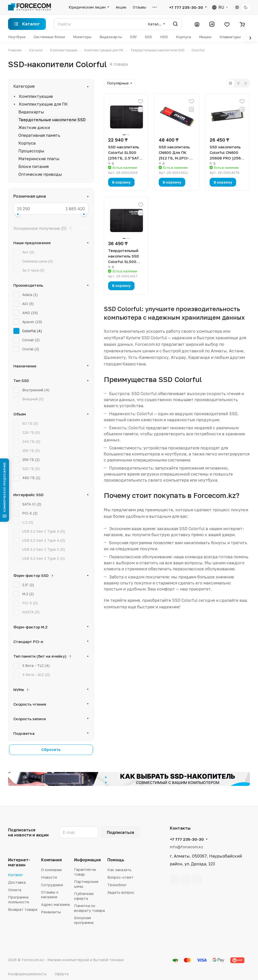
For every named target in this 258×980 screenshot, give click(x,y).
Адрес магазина (55, 904)
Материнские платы (39, 159)
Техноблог (117, 885)
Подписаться (120, 832)
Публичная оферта (84, 896)
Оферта (62, 974)
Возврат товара (23, 909)
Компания (51, 860)
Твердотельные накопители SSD (52, 120)
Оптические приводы (40, 174)
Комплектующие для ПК (43, 104)
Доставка (17, 882)
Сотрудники (52, 885)
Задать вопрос (121, 892)
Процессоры (31, 151)
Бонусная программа (84, 920)
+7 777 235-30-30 (186, 7)
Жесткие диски (34, 127)
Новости (49, 877)
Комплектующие (36, 96)
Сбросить (51, 749)
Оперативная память (39, 135)
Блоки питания (34, 166)
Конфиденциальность (27, 974)
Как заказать (119, 870)
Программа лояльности (19, 899)
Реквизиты (51, 912)
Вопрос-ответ (120, 877)
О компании (51, 870)
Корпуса (27, 143)
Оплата (15, 890)
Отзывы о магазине (50, 894)
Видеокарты (31, 112)
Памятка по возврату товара (89, 908)
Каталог (15, 875)
